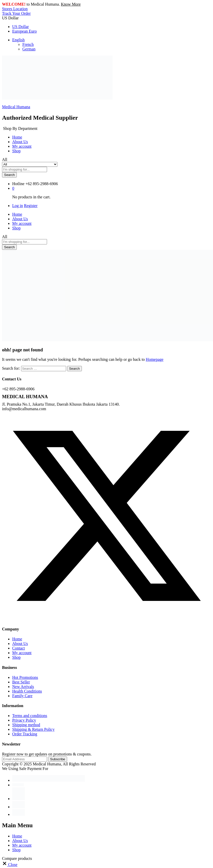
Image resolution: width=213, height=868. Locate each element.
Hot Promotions (25, 677)
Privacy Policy (24, 720)
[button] (10, 865)
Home (17, 137)
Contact (19, 648)
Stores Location (15, 9)
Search (9, 175)
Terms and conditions (30, 716)
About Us (20, 142)
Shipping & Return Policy (33, 729)
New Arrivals (23, 687)
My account (22, 146)
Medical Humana (16, 107)
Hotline (18, 184)
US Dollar (20, 27)
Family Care (22, 696)
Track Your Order (16, 13)
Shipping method (26, 725)
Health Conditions (27, 691)
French (28, 44)
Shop (16, 151)
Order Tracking (25, 734)
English (18, 40)
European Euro (24, 31)
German (29, 49)
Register (31, 206)
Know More (71, 4)
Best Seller (21, 682)
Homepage (155, 359)
